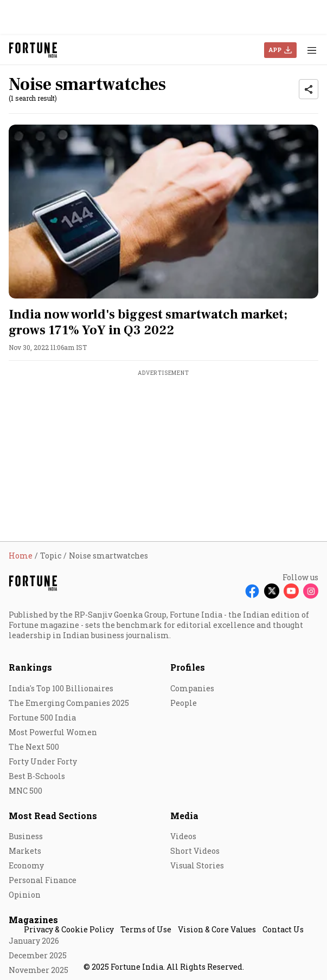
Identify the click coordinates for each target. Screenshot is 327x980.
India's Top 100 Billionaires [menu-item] (61, 688)
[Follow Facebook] (252, 591)
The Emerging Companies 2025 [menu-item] (69, 703)
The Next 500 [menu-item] (34, 747)
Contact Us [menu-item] (283, 929)
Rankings (30, 667)
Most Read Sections (53, 816)
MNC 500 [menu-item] (25, 791)
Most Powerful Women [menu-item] (53, 732)
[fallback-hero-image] (163, 212)
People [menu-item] (184, 703)
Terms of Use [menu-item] (146, 929)
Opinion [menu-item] (25, 895)
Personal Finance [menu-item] (43, 880)
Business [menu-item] (26, 836)
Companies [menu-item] (192, 688)
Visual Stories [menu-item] (197, 865)
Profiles (188, 667)
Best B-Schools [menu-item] (37, 776)
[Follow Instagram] (311, 591)
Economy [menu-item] (26, 865)
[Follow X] (272, 591)
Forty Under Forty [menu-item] (43, 761)
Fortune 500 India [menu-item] (42, 718)
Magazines (33, 920)
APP (275, 50)
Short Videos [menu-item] (195, 851)
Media (184, 816)
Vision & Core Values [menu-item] (217, 929)
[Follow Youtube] (291, 591)
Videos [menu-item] (183, 836)
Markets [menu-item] (25, 851)
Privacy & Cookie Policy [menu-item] (69, 929)
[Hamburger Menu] (312, 50)
